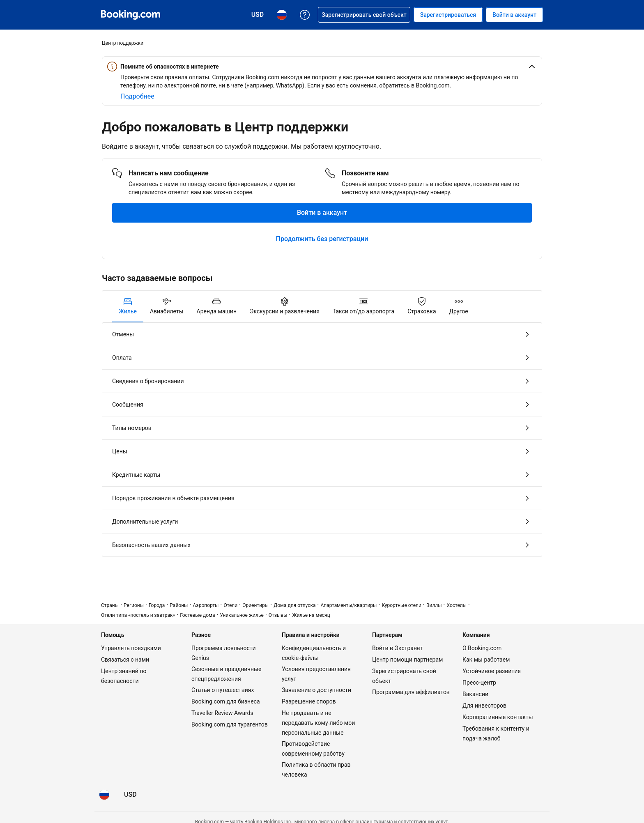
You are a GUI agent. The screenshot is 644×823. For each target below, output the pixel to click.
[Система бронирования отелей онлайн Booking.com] (131, 15)
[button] (322, 67)
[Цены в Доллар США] (130, 795)
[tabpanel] (322, 440)
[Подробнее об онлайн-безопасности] (137, 97)
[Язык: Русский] (104, 795)
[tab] (128, 306)
